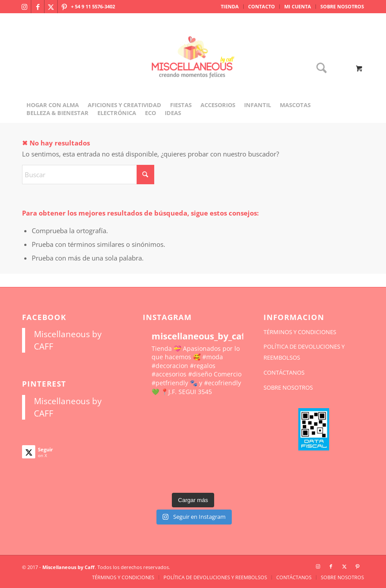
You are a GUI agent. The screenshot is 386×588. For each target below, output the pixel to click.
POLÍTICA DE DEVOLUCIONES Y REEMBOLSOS (304, 352)
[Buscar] (319, 69)
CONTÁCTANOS (284, 372)
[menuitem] (230, 7)
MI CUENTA (298, 6)
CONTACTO (262, 6)
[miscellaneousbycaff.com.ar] (193, 68)
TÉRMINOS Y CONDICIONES (300, 332)
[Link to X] (51, 7)
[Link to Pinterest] (64, 7)
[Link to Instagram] (24, 7)
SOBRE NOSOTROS (342, 6)
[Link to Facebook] (38, 7)
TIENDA (230, 6)
